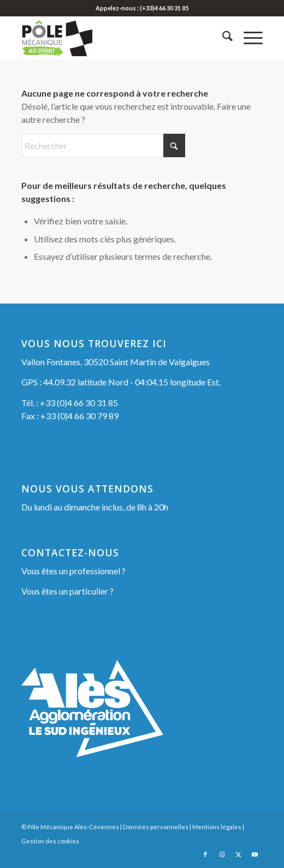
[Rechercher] (222, 38)
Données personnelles (156, 827)
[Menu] (248, 38)
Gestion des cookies (50, 841)
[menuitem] (222, 38)
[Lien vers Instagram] (222, 854)
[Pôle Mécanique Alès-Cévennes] (118, 38)
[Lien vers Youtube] (255, 854)
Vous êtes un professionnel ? (73, 571)
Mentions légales (217, 827)
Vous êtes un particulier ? (67, 591)
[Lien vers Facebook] (205, 854)
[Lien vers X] (238, 854)
